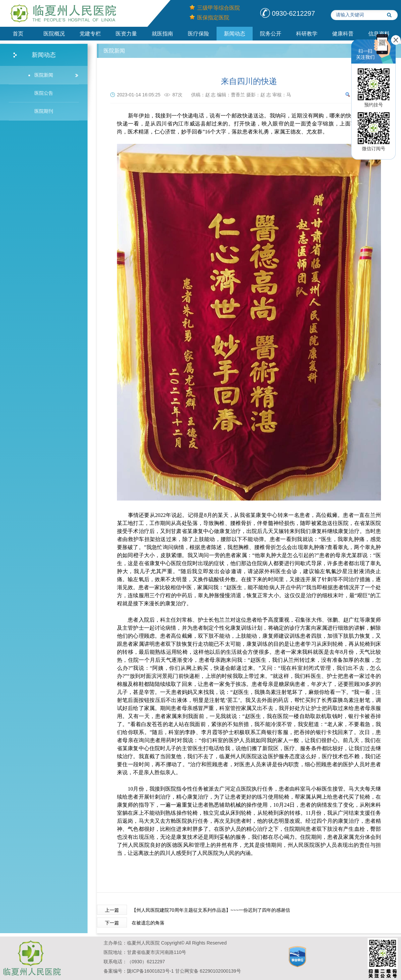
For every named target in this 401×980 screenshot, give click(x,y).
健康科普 (343, 34)
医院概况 (54, 34)
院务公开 (271, 34)
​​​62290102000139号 (220, 971)
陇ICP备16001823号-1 (150, 971)
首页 (18, 34)
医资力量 (126, 34)
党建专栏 (90, 34)
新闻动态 (235, 34)
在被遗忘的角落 (148, 923)
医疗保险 (198, 34)
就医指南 (162, 34)
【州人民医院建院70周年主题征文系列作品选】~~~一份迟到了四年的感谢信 (211, 910)
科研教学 (307, 34)
